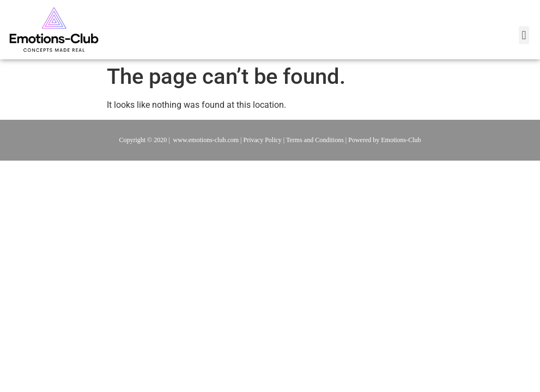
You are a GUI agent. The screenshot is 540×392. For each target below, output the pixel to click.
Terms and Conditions (315, 140)
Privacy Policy (263, 140)
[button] (524, 35)
